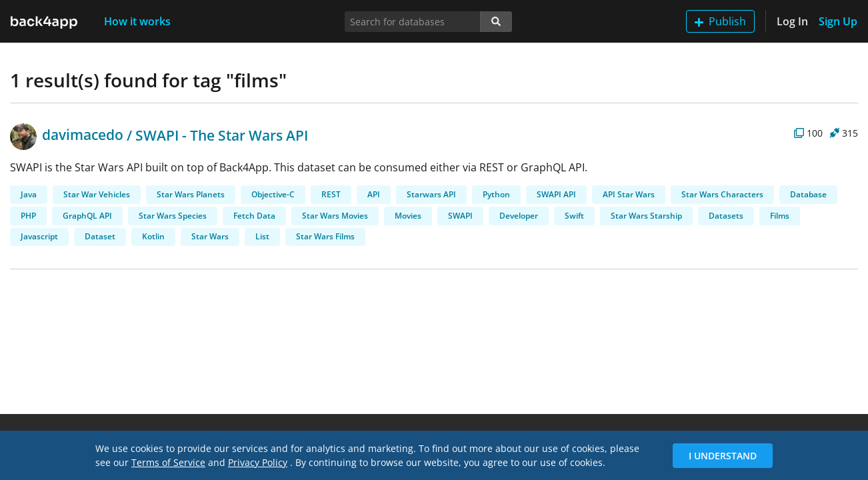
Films (780, 216)
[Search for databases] (412, 22)
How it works (137, 21)
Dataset (100, 236)
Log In (792, 21)
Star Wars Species (173, 216)
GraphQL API (87, 216)
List (262, 236)
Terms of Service (168, 462)
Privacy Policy (258, 462)
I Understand (723, 456)
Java (29, 194)
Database (808, 194)
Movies (408, 216)
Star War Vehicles (97, 194)
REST (331, 194)
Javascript (39, 236)
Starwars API (431, 194)
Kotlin (153, 236)
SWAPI (460, 216)
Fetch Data (254, 216)
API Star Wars (629, 194)
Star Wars (210, 236)
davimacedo (67, 135)
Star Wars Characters (722, 194)
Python (496, 194)
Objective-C (273, 194)
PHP (28, 216)
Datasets (726, 216)
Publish (720, 21)
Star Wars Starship (646, 216)
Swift (574, 216)
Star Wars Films (325, 236)
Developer (519, 216)
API (374, 194)
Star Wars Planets (191, 194)
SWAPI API (556, 194)
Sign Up (838, 21)
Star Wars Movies (335, 216)
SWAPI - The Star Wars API (222, 135)
